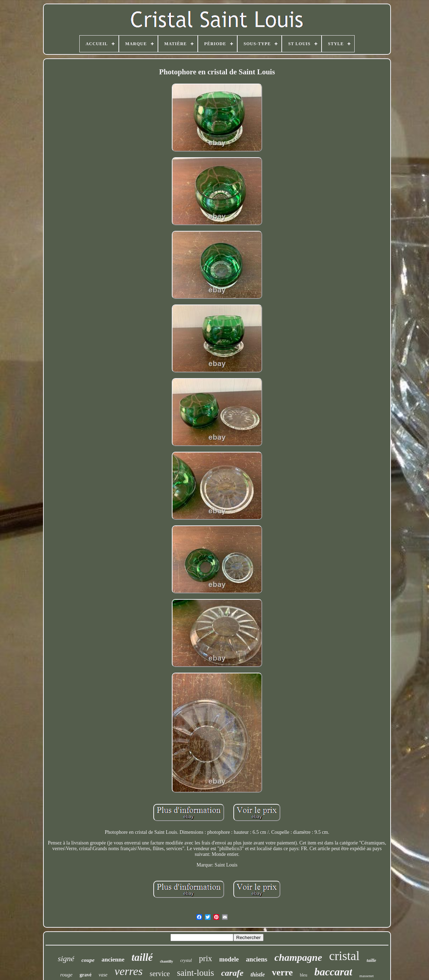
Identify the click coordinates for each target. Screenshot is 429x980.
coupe (88, 960)
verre (282, 972)
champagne (298, 957)
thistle (258, 974)
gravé (86, 975)
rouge (66, 975)
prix (205, 958)
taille (372, 960)
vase (103, 975)
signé (66, 958)
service (160, 974)
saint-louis (196, 973)
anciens (256, 959)
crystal (186, 960)
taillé (142, 957)
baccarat (333, 972)
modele (229, 959)
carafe (232, 973)
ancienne (113, 960)
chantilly (166, 961)
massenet (366, 976)
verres (129, 971)
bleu (304, 975)
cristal (344, 956)
